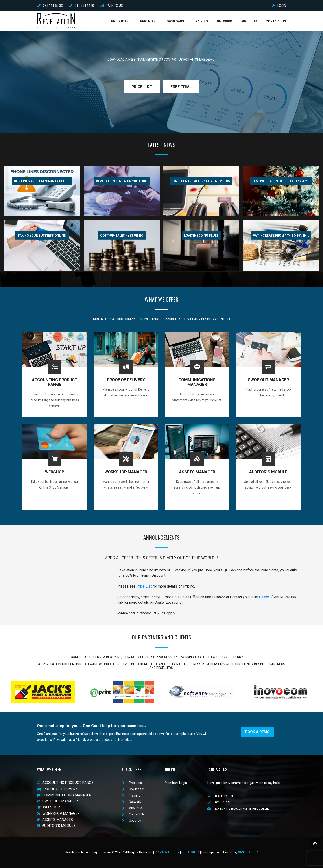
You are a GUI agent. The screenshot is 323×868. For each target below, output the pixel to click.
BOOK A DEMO (257, 732)
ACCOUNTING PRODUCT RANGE (65, 783)
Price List (144, 586)
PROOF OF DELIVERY (57, 789)
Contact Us (276, 21)
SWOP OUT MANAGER (57, 801)
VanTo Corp (248, 852)
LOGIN (279, 6)
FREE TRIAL (181, 87)
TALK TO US (111, 6)
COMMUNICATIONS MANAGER (64, 795)
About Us (249, 21)
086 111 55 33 (50, 6)
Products (120, 21)
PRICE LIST (142, 87)
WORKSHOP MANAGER (58, 813)
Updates (132, 821)
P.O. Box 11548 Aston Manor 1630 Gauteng (239, 809)
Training (201, 21)
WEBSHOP (48, 807)
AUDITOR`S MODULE (56, 826)
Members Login (176, 783)
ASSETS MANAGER (55, 820)
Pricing (146, 21)
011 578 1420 (81, 6)
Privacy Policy (167, 852)
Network (225, 21)
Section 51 (190, 852)
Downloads (174, 21)
